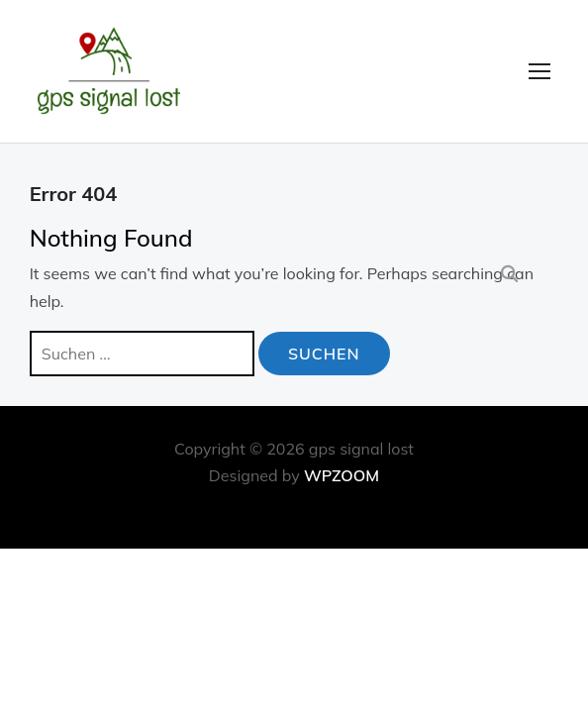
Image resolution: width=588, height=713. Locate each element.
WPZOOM (342, 475)
